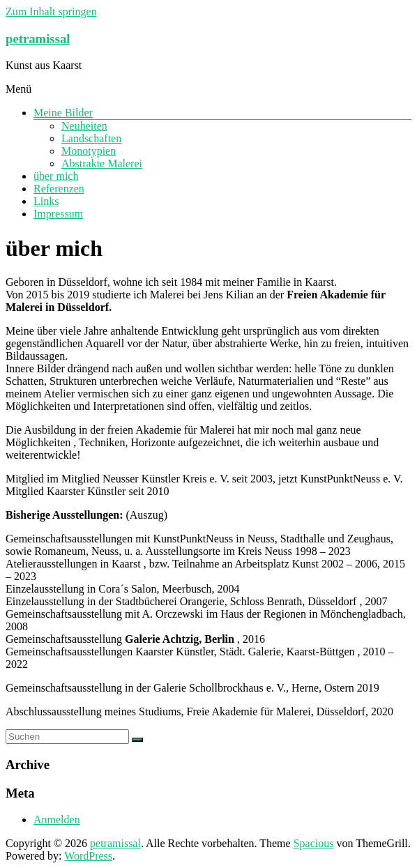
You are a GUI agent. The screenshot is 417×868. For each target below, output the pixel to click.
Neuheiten (84, 126)
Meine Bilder (63, 113)
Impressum (58, 214)
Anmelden (57, 820)
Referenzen (59, 189)
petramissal (38, 39)
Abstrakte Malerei (102, 163)
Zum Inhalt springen (51, 12)
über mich (56, 176)
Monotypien (89, 151)
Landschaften (91, 138)
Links (46, 201)
